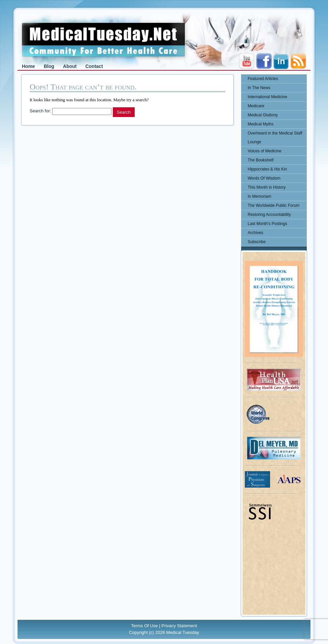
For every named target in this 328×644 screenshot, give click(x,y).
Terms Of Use (144, 626)
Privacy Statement (179, 626)
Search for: (40, 111)
